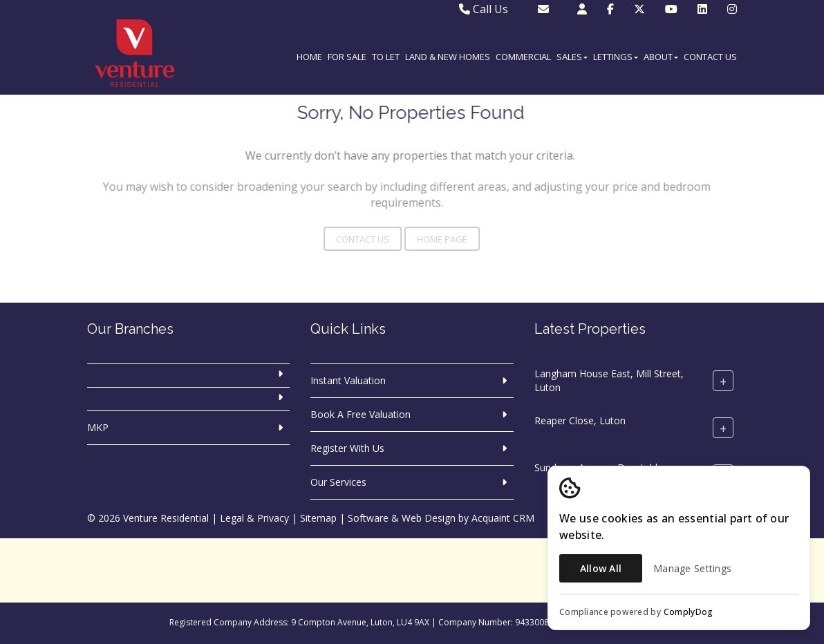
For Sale (347, 57)
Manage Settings (692, 568)
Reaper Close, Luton (580, 420)
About (661, 57)
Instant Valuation (348, 380)
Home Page (428, 239)
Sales (572, 57)
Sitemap (318, 518)
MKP (98, 427)
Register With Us (347, 448)
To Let (386, 57)
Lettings (616, 57)
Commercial (523, 57)
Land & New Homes (448, 57)
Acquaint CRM (503, 518)
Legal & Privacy (254, 518)
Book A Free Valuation (360, 414)
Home (309, 57)
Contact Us (710, 57)
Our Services (338, 482)
